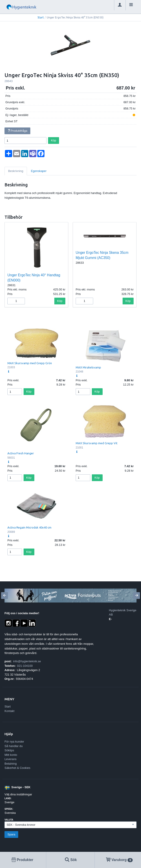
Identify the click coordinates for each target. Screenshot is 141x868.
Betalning (11, 764)
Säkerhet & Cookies (17, 768)
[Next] (137, 596)
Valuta (9, 820)
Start (41, 17)
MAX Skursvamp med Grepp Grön (30, 363)
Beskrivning (16, 171)
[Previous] (4, 596)
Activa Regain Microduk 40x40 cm (29, 527)
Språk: (9, 809)
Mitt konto (11, 755)
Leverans (10, 759)
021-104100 (25, 666)
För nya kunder (14, 742)
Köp (54, 140)
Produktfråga (17, 131)
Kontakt (9, 711)
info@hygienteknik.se (27, 661)
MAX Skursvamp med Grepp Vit (97, 443)
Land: (8, 798)
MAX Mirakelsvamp (88, 367)
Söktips (9, 750)
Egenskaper (39, 171)
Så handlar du (14, 746)
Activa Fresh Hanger (21, 453)
